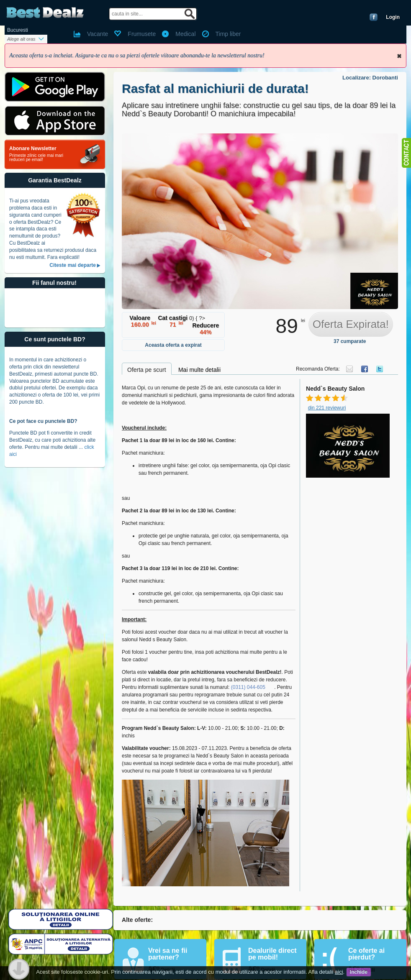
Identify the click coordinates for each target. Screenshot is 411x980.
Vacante (98, 34)
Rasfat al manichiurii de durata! (215, 88)
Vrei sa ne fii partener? (168, 954)
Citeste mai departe (73, 265)
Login (393, 17)
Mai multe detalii (199, 370)
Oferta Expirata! (351, 324)
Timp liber (228, 34)
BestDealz (45, 13)
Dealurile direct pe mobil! (272, 954)
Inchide (399, 56)
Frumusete (142, 34)
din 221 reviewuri (327, 408)
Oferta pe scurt (147, 370)
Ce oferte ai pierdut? (366, 954)
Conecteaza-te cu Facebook (374, 17)
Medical (185, 34)
